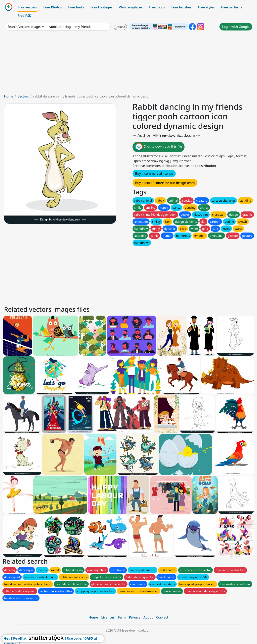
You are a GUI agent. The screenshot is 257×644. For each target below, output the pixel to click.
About (148, 617)
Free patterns (232, 7)
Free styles (206, 7)
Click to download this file (159, 147)
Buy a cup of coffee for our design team (165, 183)
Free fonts (76, 7)
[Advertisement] (128, 64)
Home (9, 96)
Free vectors (27, 7)
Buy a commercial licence (154, 174)
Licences (108, 617)
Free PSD (24, 16)
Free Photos (52, 7)
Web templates (131, 7)
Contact (162, 617)
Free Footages (101, 7)
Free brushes (181, 7)
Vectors (23, 96)
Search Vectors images (24, 27)
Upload (120, 27)
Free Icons (157, 7)
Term (122, 617)
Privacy (135, 617)
